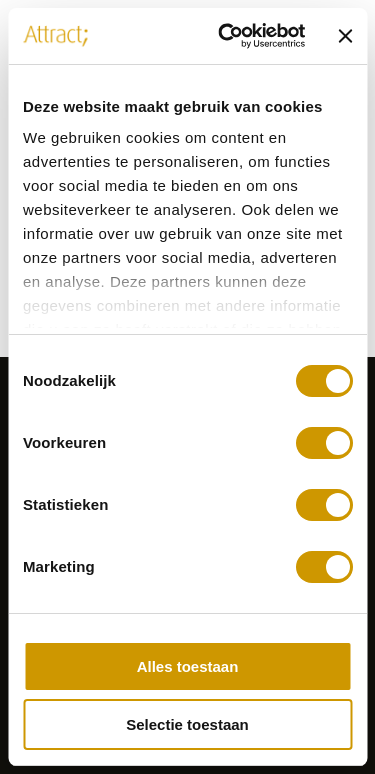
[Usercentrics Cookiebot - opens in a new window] (227, 36)
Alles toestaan (188, 666)
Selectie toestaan (187, 724)
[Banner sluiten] (345, 36)
